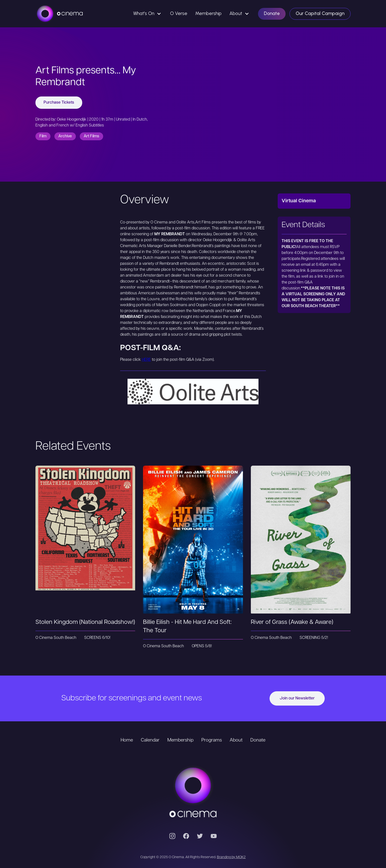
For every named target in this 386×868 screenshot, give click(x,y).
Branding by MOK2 (231, 857)
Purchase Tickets (59, 103)
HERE (146, 360)
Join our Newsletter (297, 698)
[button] (148, 14)
